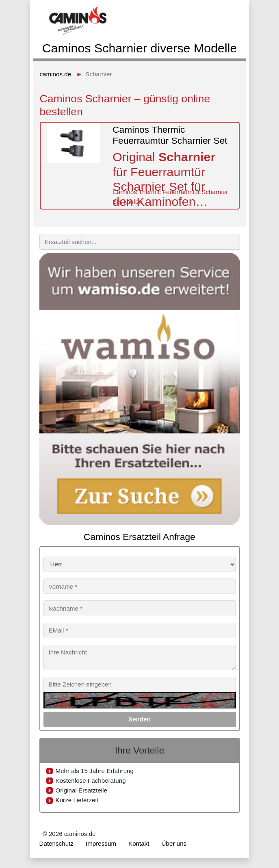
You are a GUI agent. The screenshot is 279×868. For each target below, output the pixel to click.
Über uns (174, 843)
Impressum (101, 843)
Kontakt (139, 843)
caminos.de (56, 74)
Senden (139, 719)
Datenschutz (56, 843)
